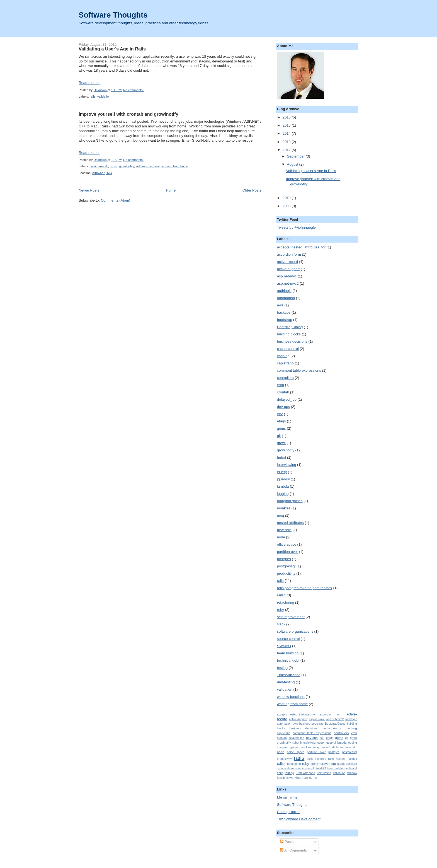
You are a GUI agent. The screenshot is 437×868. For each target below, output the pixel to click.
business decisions (292, 341)
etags (281, 421)
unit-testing (286, 682)
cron (93, 166)
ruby (281, 610)
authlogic (284, 291)
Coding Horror (288, 812)
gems (281, 428)
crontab (103, 166)
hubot (282, 457)
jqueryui (283, 479)
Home (171, 190)
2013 (287, 142)
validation (104, 96)
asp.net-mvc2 (288, 283)
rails (93, 96)
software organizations (295, 631)
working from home (175, 166)
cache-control (288, 349)
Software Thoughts (113, 15)
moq (281, 515)
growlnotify (126, 166)
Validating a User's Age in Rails (112, 49)
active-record (287, 262)
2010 (287, 198)
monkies (284, 508)
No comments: (134, 90)
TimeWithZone (289, 675)
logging (283, 494)
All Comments (293, 850)
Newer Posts (89, 190)
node (281, 537)
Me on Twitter (288, 797)
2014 (287, 133)
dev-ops (283, 407)
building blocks (289, 334)
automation (286, 298)
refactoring (286, 602)
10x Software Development (299, 819)
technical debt (288, 660)
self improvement (148, 166)
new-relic (284, 530)
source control (288, 639)
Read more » (89, 83)
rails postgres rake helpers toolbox (305, 588)
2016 (287, 117)
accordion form (289, 254)
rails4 (281, 595)
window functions (291, 697)
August (293, 164)
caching (283, 356)
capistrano (285, 363)
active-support (288, 269)
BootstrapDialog (290, 327)
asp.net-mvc (287, 276)
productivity (286, 573)
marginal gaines (290, 501)
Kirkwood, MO (102, 173)
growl (114, 166)
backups (284, 312)
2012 (287, 150)
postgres (284, 559)
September (296, 156)
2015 (287, 125)
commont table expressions (299, 370)
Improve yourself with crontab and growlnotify (128, 114)
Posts (287, 842)
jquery (282, 472)
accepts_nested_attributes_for (301, 247)
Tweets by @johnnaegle (296, 227)
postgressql (286, 566)
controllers (285, 378)
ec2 (280, 414)
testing (282, 668)
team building (288, 653)
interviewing (287, 465)
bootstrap (285, 320)
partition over (287, 552)
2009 (287, 206)
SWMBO (284, 646)
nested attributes (290, 523)
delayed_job (287, 399)
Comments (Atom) (116, 200)
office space (287, 544)
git (279, 436)
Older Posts (252, 190)
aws (280, 305)
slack (281, 624)
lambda (283, 486)
